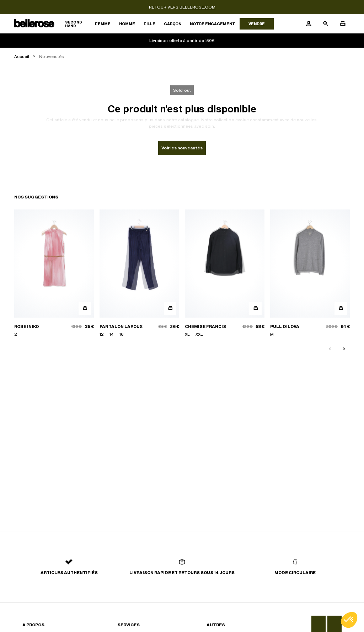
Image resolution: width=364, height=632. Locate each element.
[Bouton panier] (343, 24)
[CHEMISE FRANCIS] (225, 273)
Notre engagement (213, 24)
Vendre (257, 24)
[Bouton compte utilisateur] (309, 24)
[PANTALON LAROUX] (139, 273)
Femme (103, 24)
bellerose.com (197, 7)
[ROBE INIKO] (54, 273)
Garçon (173, 24)
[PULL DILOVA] (310, 273)
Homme (127, 24)
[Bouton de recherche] (326, 24)
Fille (149, 24)
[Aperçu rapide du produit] (85, 309)
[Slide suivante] (344, 349)
